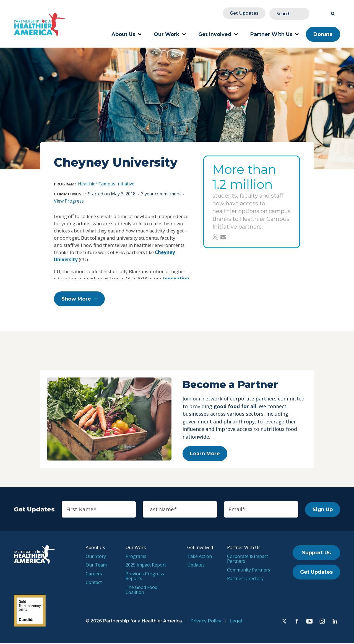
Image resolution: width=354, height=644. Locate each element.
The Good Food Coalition (141, 591)
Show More (76, 299)
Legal (236, 622)
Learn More (205, 454)
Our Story (96, 557)
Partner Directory (245, 580)
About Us (127, 33)
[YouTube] (309, 622)
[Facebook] (297, 622)
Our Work (170, 33)
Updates (196, 566)
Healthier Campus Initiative (106, 183)
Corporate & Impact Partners (248, 560)
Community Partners (249, 571)
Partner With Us (274, 33)
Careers (94, 575)
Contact (94, 583)
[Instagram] (322, 622)
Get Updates (278, 13)
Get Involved (218, 33)
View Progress (69, 200)
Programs (136, 557)
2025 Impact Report (146, 566)
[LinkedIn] (335, 622)
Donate (323, 33)
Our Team (96, 566)
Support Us (316, 554)
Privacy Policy (206, 622)
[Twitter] (284, 622)
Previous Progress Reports (145, 577)
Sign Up (323, 510)
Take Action (200, 557)
